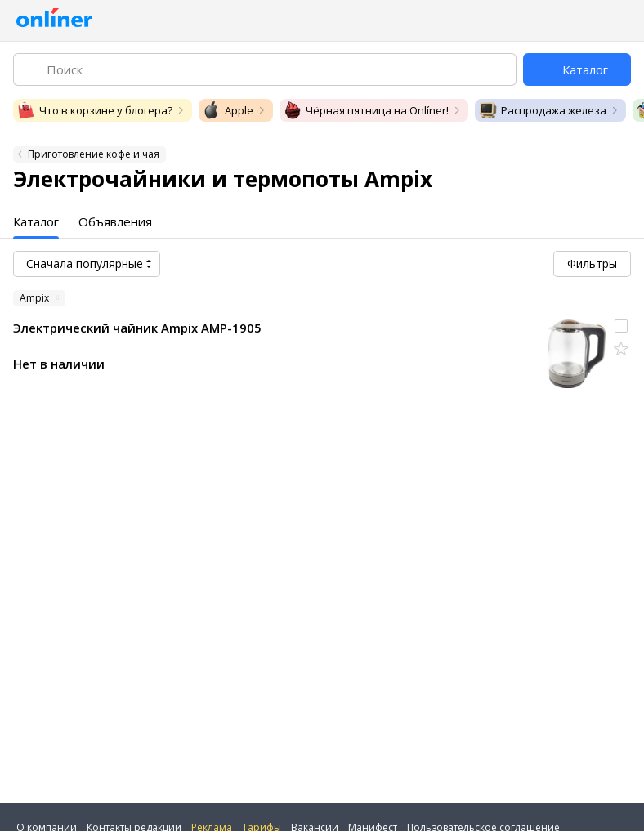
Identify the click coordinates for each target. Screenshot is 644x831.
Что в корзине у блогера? (94, 110)
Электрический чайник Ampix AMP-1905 (137, 328)
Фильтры (592, 264)
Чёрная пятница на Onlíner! (366, 110)
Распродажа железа (542, 110)
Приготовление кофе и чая (94, 154)
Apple (228, 110)
